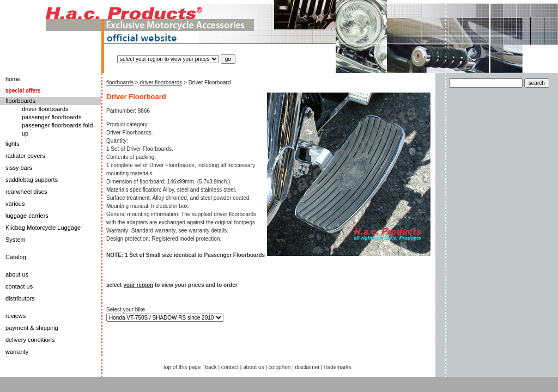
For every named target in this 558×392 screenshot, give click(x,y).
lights (13, 144)
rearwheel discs (26, 192)
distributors (20, 298)
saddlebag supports (32, 180)
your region (138, 285)
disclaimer (308, 367)
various (15, 204)
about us (17, 274)
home (13, 79)
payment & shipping (32, 328)
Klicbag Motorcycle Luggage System (43, 234)
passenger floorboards (51, 117)
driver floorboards (45, 109)
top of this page (182, 367)
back (211, 367)
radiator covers (25, 156)
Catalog (16, 257)
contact (230, 367)
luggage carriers (27, 216)
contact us (19, 286)
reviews (16, 316)
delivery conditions (30, 340)
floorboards (20, 101)
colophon (280, 367)
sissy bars (19, 168)
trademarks (338, 367)
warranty (17, 352)
